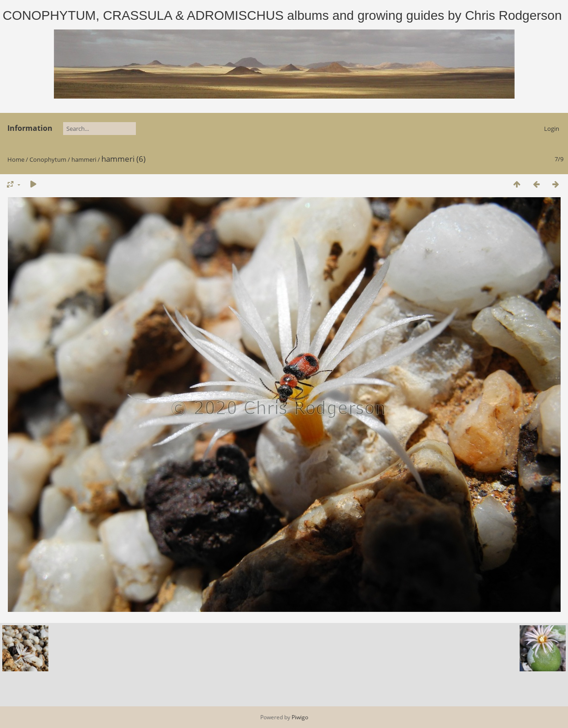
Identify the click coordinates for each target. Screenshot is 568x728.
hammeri (84, 159)
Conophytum (48, 159)
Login (552, 129)
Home (16, 159)
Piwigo (300, 717)
